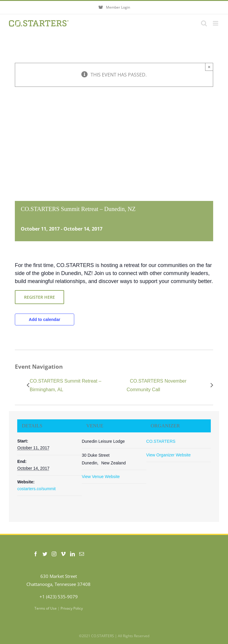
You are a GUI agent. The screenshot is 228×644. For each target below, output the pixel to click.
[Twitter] (45, 554)
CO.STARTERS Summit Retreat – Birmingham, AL (65, 385)
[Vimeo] (63, 554)
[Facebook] (36, 554)
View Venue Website (101, 477)
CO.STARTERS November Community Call (156, 385)
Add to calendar (45, 319)
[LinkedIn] (72, 554)
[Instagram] (54, 554)
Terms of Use (46, 608)
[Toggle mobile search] (204, 23)
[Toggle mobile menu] (216, 23)
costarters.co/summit (36, 489)
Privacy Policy (72, 608)
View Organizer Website (169, 455)
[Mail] (82, 554)
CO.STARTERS (161, 441)
